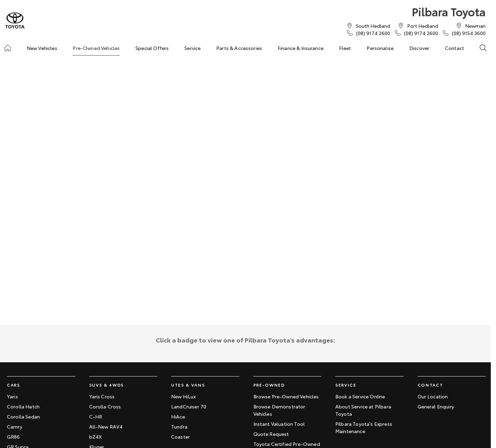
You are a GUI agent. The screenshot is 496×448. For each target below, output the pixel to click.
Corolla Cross (105, 406)
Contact (455, 48)
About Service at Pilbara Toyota (363, 410)
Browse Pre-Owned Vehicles (286, 396)
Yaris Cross (102, 396)
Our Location (433, 396)
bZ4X (96, 437)
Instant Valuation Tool (279, 424)
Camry (15, 426)
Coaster (180, 437)
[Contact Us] (373, 26)
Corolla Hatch (23, 406)
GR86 (14, 437)
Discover (419, 48)
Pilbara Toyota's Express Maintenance (364, 427)
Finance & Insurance (301, 48)
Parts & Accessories (239, 48)
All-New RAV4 (106, 426)
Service (192, 48)
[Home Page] (15, 21)
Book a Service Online (360, 396)
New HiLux (183, 396)
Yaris (12, 396)
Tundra (179, 426)
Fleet (345, 48)
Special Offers (152, 48)
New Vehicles (42, 48)
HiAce (178, 416)
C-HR (96, 416)
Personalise (380, 48)
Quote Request (271, 434)
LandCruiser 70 (189, 406)
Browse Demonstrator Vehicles (279, 410)
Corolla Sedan (23, 416)
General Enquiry (436, 406)
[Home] (8, 48)
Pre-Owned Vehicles (96, 48)
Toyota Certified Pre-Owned (287, 444)
